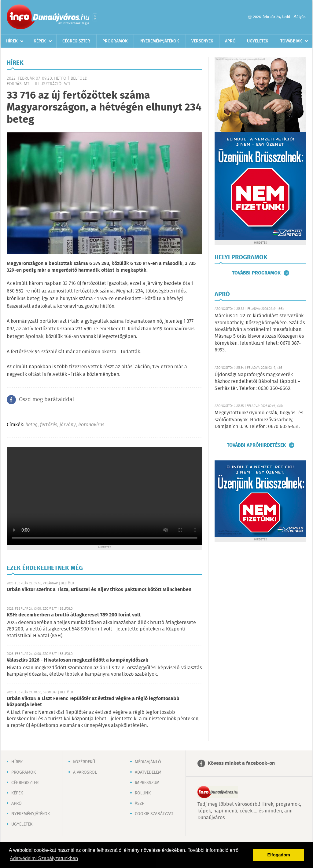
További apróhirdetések (256, 445)
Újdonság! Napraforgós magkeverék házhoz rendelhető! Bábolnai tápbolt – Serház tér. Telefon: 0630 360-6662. (257, 382)
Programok (115, 41)
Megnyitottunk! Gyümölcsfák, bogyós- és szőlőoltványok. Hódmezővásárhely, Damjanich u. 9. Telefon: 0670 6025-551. (259, 420)
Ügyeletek (258, 41)
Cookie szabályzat (154, 814)
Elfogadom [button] (279, 855)
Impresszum (147, 783)
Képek (40, 41)
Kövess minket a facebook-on (241, 763)
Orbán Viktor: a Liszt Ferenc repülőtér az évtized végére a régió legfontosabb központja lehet (93, 702)
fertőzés (49, 425)
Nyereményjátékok (160, 41)
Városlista (95, 17)
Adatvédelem (148, 772)
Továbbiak (291, 41)
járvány (68, 425)
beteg (31, 425)
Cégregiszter (76, 41)
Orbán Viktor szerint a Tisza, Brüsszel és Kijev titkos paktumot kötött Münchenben (99, 590)
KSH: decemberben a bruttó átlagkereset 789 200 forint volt (74, 615)
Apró (230, 41)
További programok (256, 273)
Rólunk (143, 793)
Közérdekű (84, 762)
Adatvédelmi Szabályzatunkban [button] (44, 858)
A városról (85, 772)
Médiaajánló (148, 762)
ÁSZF (139, 804)
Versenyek (202, 41)
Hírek (12, 41)
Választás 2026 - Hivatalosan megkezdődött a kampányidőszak (77, 660)
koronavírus (91, 425)
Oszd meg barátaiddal (46, 400)
